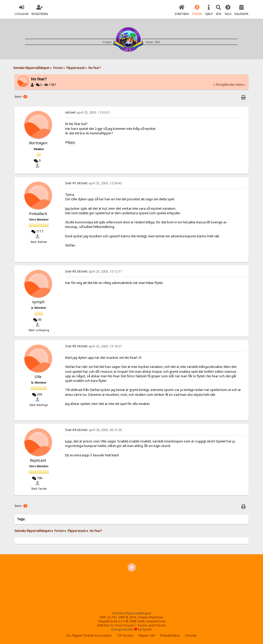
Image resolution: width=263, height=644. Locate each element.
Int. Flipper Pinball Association (89, 636)
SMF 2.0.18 (107, 617)
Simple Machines (151, 617)
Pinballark (38, 213)
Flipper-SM (147, 636)
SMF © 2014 (127, 617)
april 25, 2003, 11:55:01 (87, 112)
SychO (147, 629)
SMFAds (103, 625)
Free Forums (125, 625)
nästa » (240, 85)
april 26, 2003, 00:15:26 (93, 430)
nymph (38, 302)
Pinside (191, 636)
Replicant (38, 460)
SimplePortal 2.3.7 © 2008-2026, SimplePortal (132, 621)
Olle (38, 377)
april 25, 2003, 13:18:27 (93, 346)
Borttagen (38, 143)
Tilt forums (125, 636)
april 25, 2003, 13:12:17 (93, 271)
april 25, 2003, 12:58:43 (93, 183)
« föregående (224, 85)
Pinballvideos (170, 636)
